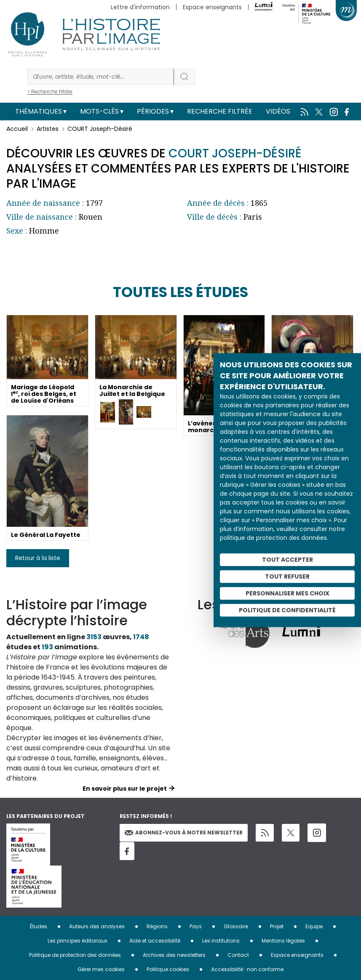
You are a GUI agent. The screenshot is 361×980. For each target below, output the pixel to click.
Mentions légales (283, 941)
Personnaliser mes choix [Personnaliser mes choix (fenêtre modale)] (287, 593)
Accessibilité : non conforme (247, 969)
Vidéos (278, 111)
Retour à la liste (38, 558)
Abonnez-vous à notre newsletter (184, 833)
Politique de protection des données (75, 955)
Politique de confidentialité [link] (287, 610)
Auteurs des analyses (97, 926)
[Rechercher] (101, 77)
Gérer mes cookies (101, 969)
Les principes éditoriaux (78, 941)
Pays (196, 926)
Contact (238, 955)
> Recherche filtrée (50, 92)
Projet (277, 926)
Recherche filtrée (220, 111)
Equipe (314, 926)
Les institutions (221, 941)
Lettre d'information (140, 7)
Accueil (17, 129)
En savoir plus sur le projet (125, 789)
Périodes (153, 111)
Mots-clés (99, 111)
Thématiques (39, 111)
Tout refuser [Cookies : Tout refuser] (287, 576)
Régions (157, 926)
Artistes (48, 129)
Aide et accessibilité (155, 941)
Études (39, 926)
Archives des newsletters (174, 955)
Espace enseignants (212, 7)
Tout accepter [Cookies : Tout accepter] (287, 560)
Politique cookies (168, 969)
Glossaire (236, 926)
